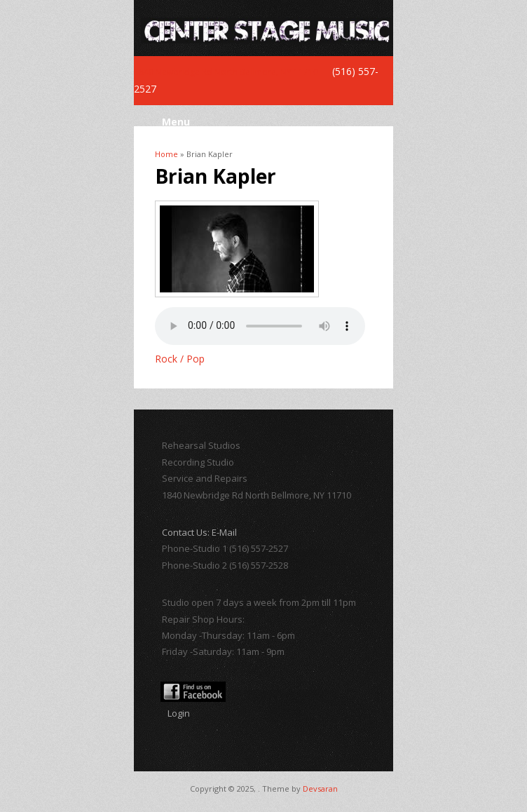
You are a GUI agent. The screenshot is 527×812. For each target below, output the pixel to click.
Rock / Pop (180, 359)
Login (179, 713)
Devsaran (320, 789)
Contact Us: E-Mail (199, 532)
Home (166, 154)
